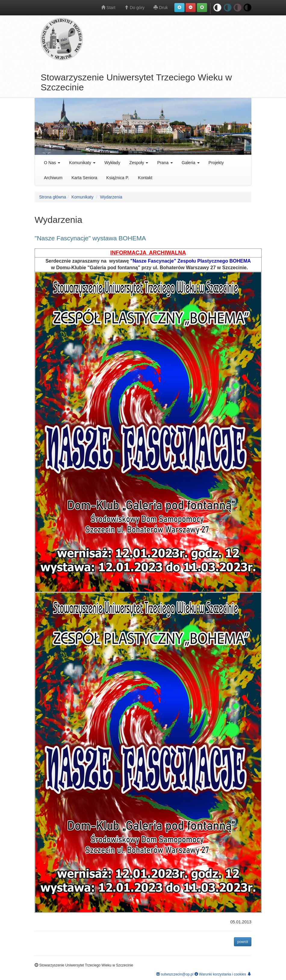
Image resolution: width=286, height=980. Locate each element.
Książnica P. (118, 178)
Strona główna (53, 197)
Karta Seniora (84, 178)
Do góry (134, 8)
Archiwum (53, 178)
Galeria (191, 163)
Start (108, 8)
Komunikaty (82, 163)
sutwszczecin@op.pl (175, 974)
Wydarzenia (111, 197)
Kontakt (145, 178)
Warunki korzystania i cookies (220, 974)
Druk (161, 8)
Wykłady (112, 163)
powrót (244, 941)
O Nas (52, 163)
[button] (179, 8)
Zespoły (139, 163)
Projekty (216, 163)
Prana (165, 163)
